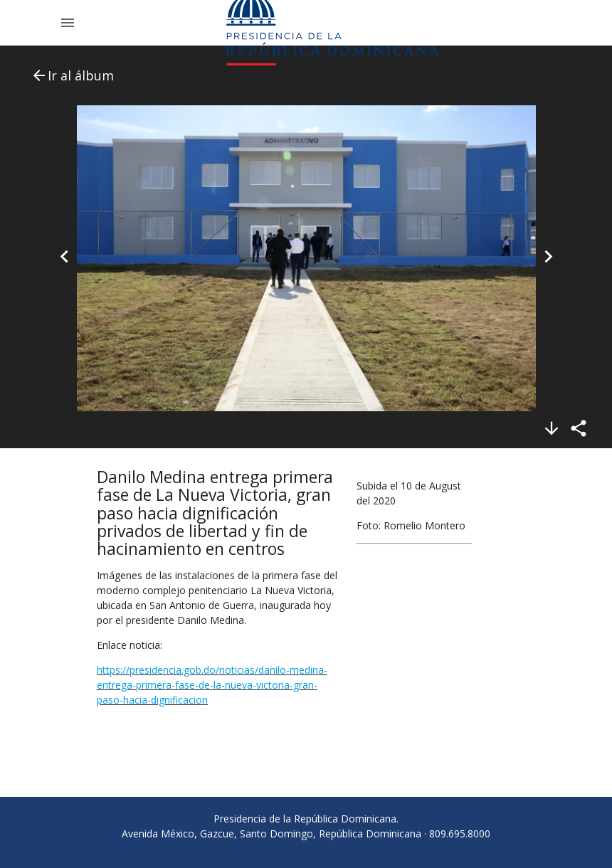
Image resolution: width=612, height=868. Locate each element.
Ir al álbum (72, 75)
